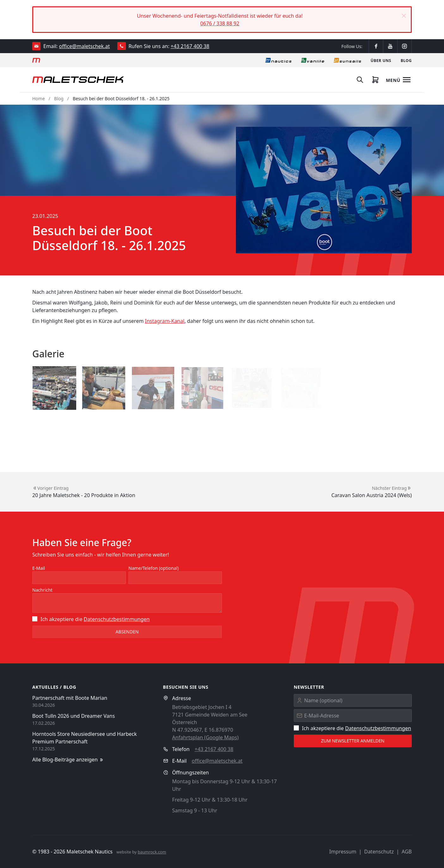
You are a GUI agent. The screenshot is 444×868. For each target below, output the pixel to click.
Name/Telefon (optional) (154, 568)
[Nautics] (278, 60)
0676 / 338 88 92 (220, 23)
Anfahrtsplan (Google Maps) (205, 737)
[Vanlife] (313, 60)
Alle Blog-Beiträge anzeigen (68, 760)
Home (39, 98)
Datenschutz (379, 852)
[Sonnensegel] (347, 60)
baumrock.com (152, 852)
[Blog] (406, 60)
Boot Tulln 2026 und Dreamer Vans (74, 716)
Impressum (343, 852)
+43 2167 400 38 (190, 46)
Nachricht (42, 590)
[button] (404, 16)
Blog (59, 98)
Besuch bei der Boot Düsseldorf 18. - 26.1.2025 (121, 98)
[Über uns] (381, 60)
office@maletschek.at (85, 46)
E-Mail (39, 568)
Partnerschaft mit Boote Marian (70, 698)
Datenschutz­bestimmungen (117, 619)
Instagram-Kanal (165, 321)
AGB (407, 852)
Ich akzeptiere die (91, 619)
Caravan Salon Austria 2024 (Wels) (372, 495)
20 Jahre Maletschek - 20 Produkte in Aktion (84, 495)
